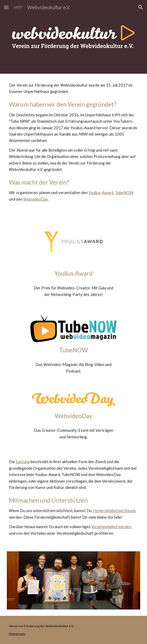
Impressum (17, 634)
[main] (73, 142)
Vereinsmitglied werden (111, 527)
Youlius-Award (101, 193)
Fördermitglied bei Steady (114, 511)
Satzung (23, 462)
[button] (6, 7)
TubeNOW (124, 193)
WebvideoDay (36, 199)
